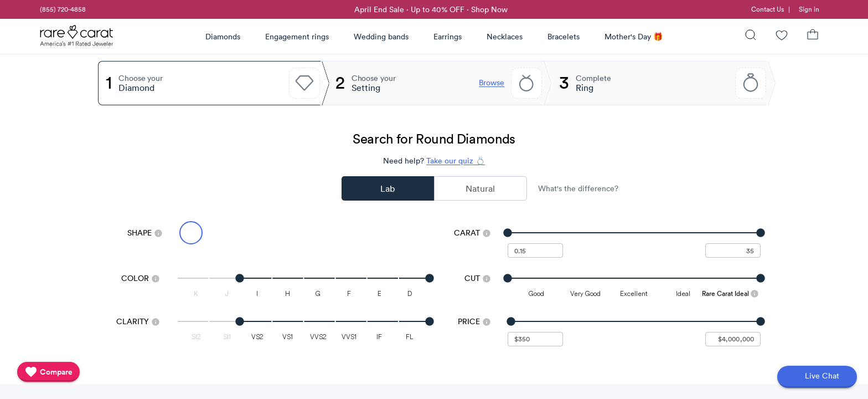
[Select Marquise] (241, 233)
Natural (480, 188)
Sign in (809, 9)
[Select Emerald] (266, 233)
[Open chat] (817, 377)
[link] (62, 9)
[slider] (634, 233)
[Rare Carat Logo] (77, 38)
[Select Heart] (390, 233)
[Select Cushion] (365, 233)
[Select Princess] (316, 233)
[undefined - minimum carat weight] (535, 250)
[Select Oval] (216, 233)
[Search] (751, 36)
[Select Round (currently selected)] (191, 233)
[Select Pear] (291, 233)
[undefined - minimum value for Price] (535, 339)
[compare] (48, 372)
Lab (387, 188)
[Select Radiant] (340, 233)
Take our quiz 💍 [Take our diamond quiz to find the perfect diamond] (456, 161)
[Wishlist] (782, 36)
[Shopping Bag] (813, 36)
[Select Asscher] (415, 233)
